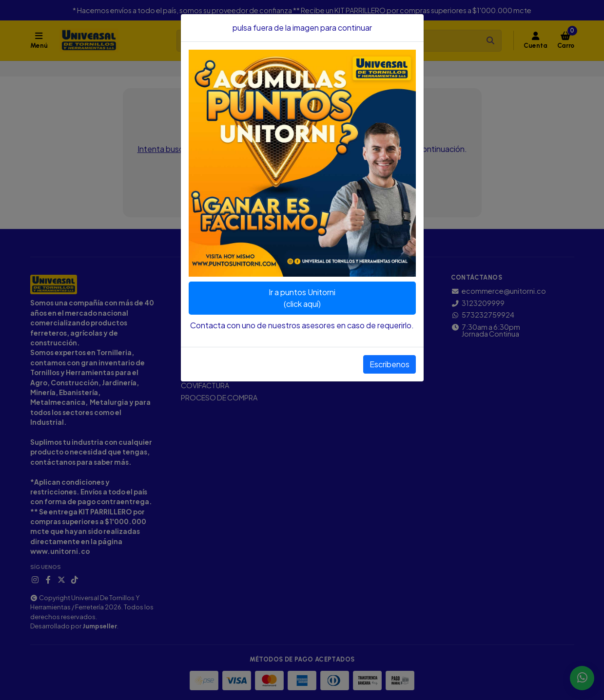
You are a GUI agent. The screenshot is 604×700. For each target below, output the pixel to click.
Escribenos (390, 364)
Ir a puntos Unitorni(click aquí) (302, 298)
